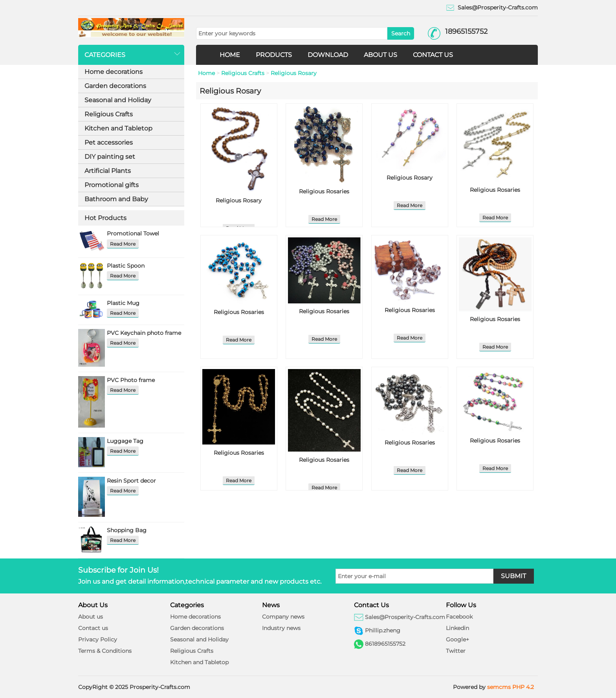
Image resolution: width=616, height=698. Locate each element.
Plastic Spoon (126, 266)
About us (91, 617)
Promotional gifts (112, 185)
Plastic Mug (123, 303)
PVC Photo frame (131, 380)
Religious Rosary (294, 73)
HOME (230, 55)
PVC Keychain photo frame (144, 333)
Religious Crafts (109, 114)
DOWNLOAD (328, 55)
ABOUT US (380, 55)
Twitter (456, 651)
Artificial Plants (108, 171)
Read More (123, 244)
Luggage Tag (125, 441)
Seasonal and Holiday (118, 100)
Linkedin (457, 628)
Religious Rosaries (324, 191)
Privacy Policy (98, 639)
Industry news (281, 628)
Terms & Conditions (105, 651)
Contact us (93, 628)
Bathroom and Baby (116, 199)
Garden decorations (115, 86)
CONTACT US (433, 55)
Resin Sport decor (131, 481)
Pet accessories (109, 142)
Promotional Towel (133, 233)
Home (206, 73)
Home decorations (114, 72)
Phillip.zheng (383, 630)
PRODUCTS (274, 55)
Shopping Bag (127, 530)
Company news (283, 617)
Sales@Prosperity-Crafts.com (498, 7)
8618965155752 (385, 644)
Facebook (459, 617)
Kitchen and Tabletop (118, 128)
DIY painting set (110, 157)
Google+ (457, 639)
